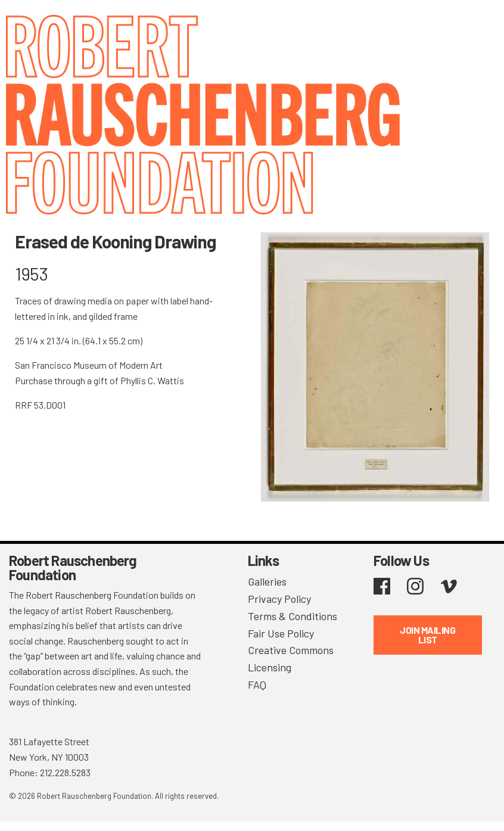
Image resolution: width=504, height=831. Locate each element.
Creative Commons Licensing (291, 659)
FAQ (257, 684)
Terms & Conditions (293, 616)
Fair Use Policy (281, 633)
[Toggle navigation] (480, 25)
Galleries (267, 581)
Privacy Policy (279, 599)
